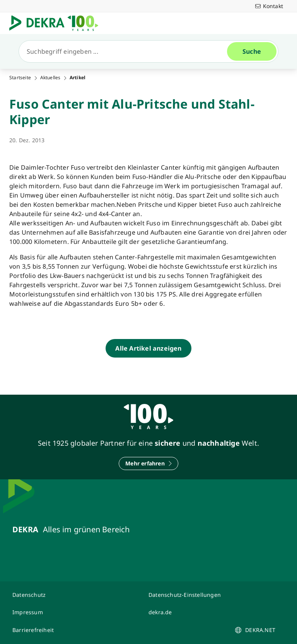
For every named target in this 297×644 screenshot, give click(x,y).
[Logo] (57, 23)
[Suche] (126, 51)
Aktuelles (50, 78)
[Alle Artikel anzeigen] (148, 348)
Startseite (20, 78)
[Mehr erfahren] (148, 463)
